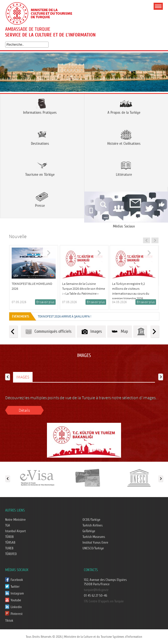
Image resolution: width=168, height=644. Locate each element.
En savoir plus (45, 302)
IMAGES (23, 377)
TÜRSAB (10, 543)
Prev (6, 74)
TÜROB (9, 537)
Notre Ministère (15, 520)
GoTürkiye (89, 531)
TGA (8, 525)
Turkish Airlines (93, 525)
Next (162, 74)
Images (91, 332)
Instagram (17, 593)
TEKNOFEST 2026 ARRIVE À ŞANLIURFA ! (64, 316)
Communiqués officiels (48, 332)
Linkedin (16, 607)
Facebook (17, 580)
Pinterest (17, 614)
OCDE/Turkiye (91, 520)
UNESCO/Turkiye (93, 548)
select (48, 45)
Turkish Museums (94, 537)
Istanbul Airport (15, 531)
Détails (24, 410)
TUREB (9, 548)
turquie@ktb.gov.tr (96, 590)
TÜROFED (11, 554)
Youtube (16, 600)
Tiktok (9, 621)
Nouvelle (18, 236)
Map (120, 332)
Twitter (15, 587)
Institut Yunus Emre (95, 543)
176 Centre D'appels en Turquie (104, 601)
